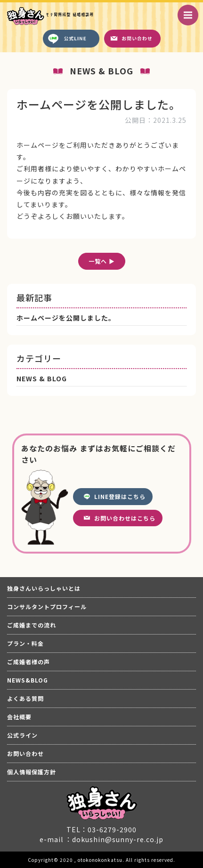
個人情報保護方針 (32, 772)
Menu (191, 10)
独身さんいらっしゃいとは (44, 588)
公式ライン (22, 735)
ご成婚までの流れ (32, 625)
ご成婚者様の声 (28, 662)
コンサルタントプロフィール (47, 607)
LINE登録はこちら (120, 496)
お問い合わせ (25, 753)
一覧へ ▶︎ (102, 261)
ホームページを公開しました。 (66, 318)
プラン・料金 (25, 643)
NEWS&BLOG (28, 680)
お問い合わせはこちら (125, 518)
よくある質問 (25, 698)
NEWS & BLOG (42, 378)
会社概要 (19, 717)
